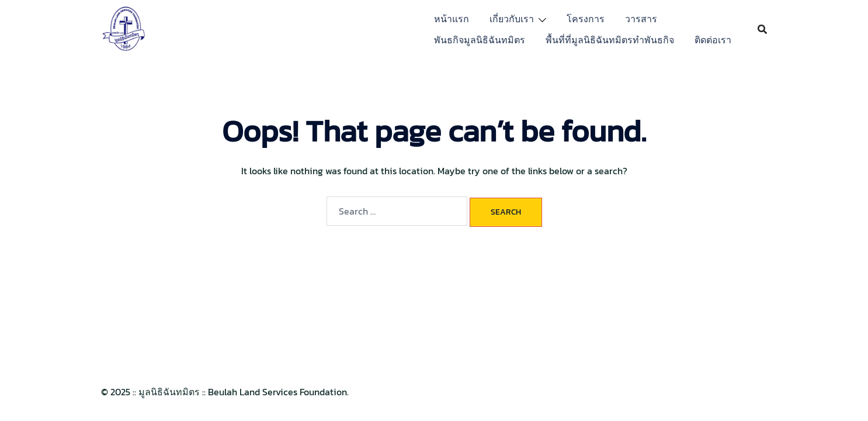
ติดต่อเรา (713, 40)
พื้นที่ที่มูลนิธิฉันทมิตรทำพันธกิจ (610, 40)
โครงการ (586, 19)
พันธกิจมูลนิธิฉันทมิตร (480, 40)
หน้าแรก (452, 19)
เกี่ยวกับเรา (512, 19)
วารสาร (641, 19)
